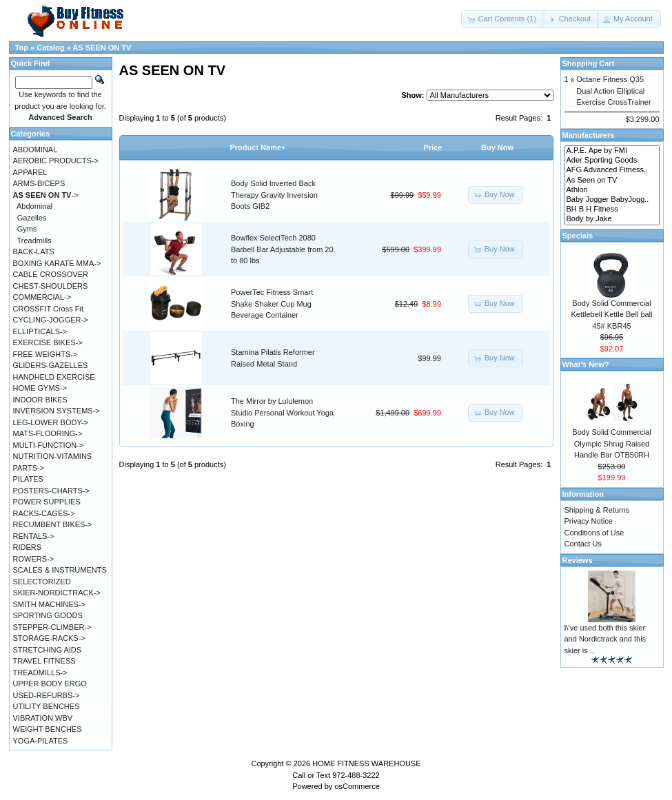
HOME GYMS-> (40, 388)
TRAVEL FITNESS (44, 661)
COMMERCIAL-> (42, 297)
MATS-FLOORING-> (48, 433)
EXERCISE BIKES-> (48, 342)
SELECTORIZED (42, 582)
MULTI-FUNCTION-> (49, 445)
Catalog (50, 48)
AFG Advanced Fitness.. (612, 170)
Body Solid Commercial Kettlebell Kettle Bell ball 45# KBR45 (611, 315)
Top (22, 48)
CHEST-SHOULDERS (51, 286)
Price (433, 147)
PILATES (28, 479)
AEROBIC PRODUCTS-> (56, 161)
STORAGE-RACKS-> (49, 638)
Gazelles (32, 218)
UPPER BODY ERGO (50, 684)
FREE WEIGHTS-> (45, 354)
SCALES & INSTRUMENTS (60, 570)
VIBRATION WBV (43, 718)
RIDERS (28, 547)
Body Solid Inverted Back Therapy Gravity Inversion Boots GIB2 (274, 195)
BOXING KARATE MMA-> (57, 263)
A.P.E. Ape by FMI (612, 151)
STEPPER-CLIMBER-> (52, 627)
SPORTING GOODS (48, 615)
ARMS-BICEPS (39, 183)
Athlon (612, 190)
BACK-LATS (34, 252)
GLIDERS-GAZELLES (51, 365)
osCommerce (357, 786)
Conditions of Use (594, 533)
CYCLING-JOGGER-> (51, 320)
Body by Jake (612, 219)
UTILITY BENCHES (47, 706)
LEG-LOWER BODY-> (51, 422)
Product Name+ (258, 147)
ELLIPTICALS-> (40, 331)
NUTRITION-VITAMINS (53, 456)
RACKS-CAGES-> (44, 513)
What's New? (586, 365)
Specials (578, 236)
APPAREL (30, 172)
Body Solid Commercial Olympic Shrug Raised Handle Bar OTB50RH (611, 443)
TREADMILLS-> (40, 673)
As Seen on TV (612, 181)
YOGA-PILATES (41, 741)
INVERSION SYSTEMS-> (57, 411)
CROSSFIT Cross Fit (48, 309)
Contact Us (583, 544)
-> (46, 195)
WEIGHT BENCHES (48, 729)
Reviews (578, 560)
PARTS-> (29, 468)
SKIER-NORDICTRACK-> (57, 593)
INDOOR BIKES (40, 400)
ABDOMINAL (35, 150)
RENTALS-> (34, 536)
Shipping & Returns (597, 510)
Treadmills (34, 240)
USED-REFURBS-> (47, 695)
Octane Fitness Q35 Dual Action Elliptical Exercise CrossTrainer (613, 91)
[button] (502, 19)
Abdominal (34, 206)
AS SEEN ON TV (102, 48)
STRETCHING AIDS (48, 650)
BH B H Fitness (612, 209)
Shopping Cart (589, 63)
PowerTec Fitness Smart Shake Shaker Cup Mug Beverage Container (272, 304)
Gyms (27, 229)
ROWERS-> (34, 559)
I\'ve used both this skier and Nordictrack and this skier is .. (605, 639)
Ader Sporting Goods (612, 161)
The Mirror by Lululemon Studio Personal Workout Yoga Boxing (282, 412)
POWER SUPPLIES (47, 502)
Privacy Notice (589, 521)
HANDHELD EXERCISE (54, 377)
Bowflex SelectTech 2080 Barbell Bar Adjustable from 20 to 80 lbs (282, 249)
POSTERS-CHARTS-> (51, 491)
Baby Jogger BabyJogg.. (612, 200)
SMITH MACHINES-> (49, 604)
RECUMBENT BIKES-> (53, 524)
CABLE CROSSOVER (51, 274)
